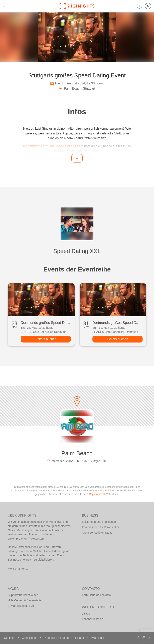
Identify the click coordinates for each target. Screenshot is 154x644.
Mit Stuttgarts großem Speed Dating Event (53, 146)
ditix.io (86, 614)
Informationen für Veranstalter (100, 527)
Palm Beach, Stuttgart (77, 89)
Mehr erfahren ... (18, 569)
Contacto (10, 638)
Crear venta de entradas (97, 533)
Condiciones (30, 638)
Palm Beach (77, 453)
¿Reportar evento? (98, 494)
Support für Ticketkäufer (23, 595)
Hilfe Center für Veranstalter (25, 600)
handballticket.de (93, 619)
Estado (80, 638)
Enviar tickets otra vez (22, 606)
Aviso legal (97, 638)
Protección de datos (57, 638)
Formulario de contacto (96, 595)
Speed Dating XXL (77, 251)
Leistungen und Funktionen (99, 522)
